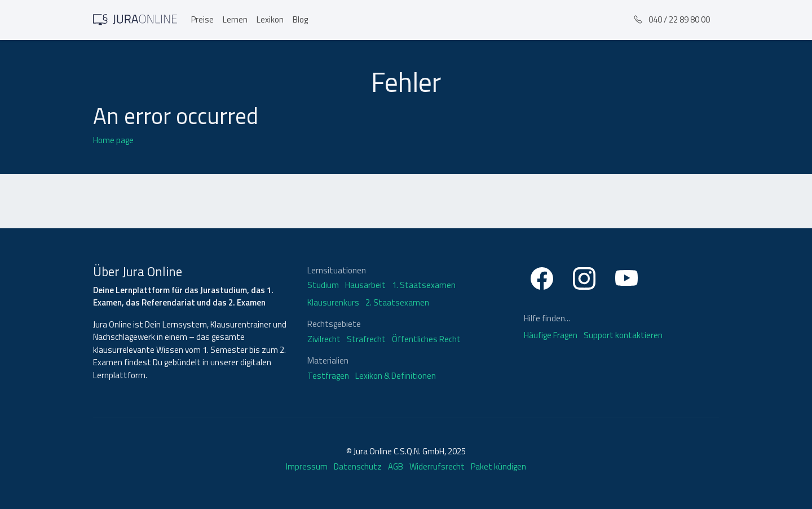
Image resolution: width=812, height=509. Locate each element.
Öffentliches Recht (426, 339)
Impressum (307, 466)
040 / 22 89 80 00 (672, 19)
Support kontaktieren (623, 335)
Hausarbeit (365, 285)
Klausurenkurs (333, 303)
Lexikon (270, 19)
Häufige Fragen (551, 335)
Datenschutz (358, 466)
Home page (113, 140)
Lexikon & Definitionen (396, 376)
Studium (323, 285)
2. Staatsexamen (397, 303)
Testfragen (328, 376)
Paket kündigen (498, 466)
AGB (396, 466)
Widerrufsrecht (437, 466)
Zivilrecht (324, 339)
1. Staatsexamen (424, 285)
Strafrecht (366, 339)
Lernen (235, 19)
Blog (300, 19)
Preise (202, 19)
